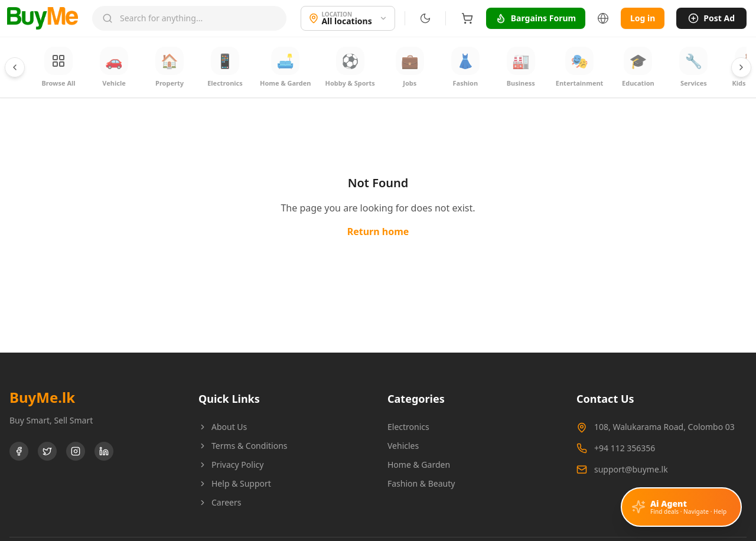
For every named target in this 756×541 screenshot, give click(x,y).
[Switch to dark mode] (425, 18)
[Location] (348, 18)
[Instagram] (76, 451)
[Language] (603, 18)
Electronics (408, 427)
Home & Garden (419, 465)
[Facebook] (19, 451)
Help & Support (235, 483)
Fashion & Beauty (421, 483)
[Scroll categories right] (741, 67)
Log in (643, 18)
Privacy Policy (231, 465)
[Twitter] (47, 451)
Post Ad (711, 18)
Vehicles (403, 446)
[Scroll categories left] (15, 67)
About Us (223, 427)
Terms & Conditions (243, 446)
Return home (378, 232)
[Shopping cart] (467, 18)
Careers (220, 502)
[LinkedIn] (104, 451)
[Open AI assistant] (681, 507)
